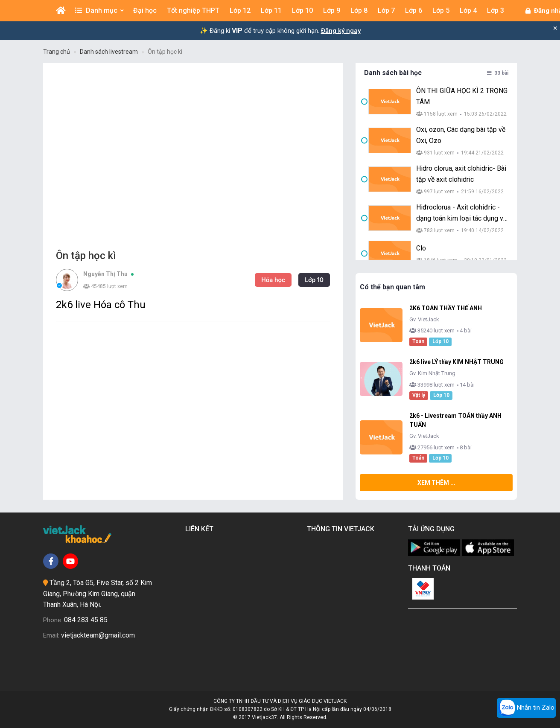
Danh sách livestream (109, 52)
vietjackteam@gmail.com (98, 635)
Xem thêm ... (436, 483)
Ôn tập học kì (165, 52)
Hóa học (273, 280)
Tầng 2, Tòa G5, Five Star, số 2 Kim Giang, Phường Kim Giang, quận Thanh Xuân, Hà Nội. (98, 594)
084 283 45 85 (86, 620)
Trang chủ (57, 52)
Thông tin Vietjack (342, 529)
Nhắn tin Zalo (526, 708)
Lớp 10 (314, 280)
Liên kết (201, 529)
